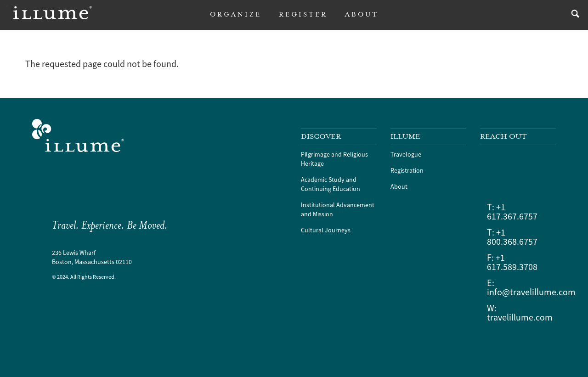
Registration (407, 170)
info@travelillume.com (531, 292)
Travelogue (406, 154)
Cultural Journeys (326, 230)
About (399, 186)
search (573, 15)
